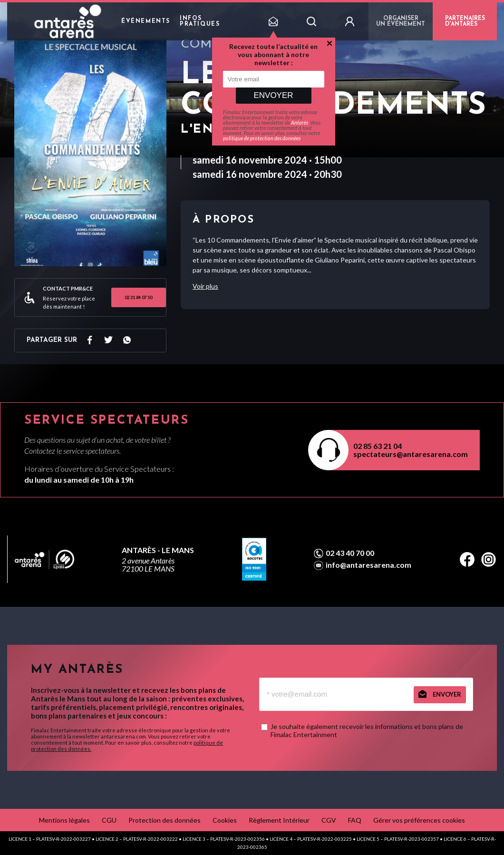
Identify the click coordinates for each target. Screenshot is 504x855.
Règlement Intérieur (279, 820)
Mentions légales (64, 820)
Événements (146, 21)
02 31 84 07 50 (138, 297)
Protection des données (165, 820)
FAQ (355, 820)
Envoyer (273, 95)
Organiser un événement (401, 21)
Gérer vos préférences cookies (419, 820)
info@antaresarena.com (368, 565)
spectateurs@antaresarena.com (411, 454)
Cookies (225, 820)
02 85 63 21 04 (378, 446)
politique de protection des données (262, 138)
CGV (329, 820)
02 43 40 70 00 (350, 553)
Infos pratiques (200, 21)
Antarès (300, 122)
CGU (109, 820)
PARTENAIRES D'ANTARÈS (465, 21)
